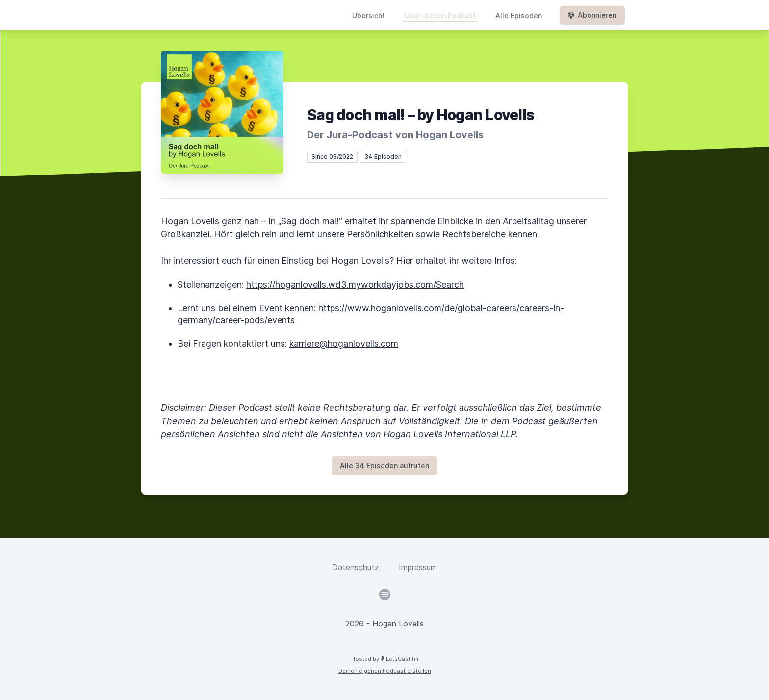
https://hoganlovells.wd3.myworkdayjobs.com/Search (355, 285)
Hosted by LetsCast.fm (385, 659)
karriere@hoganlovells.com (344, 343)
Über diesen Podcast (440, 15)
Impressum (418, 567)
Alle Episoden (519, 15)
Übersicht (369, 15)
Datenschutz (356, 567)
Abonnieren (592, 15)
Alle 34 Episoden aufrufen (384, 465)
